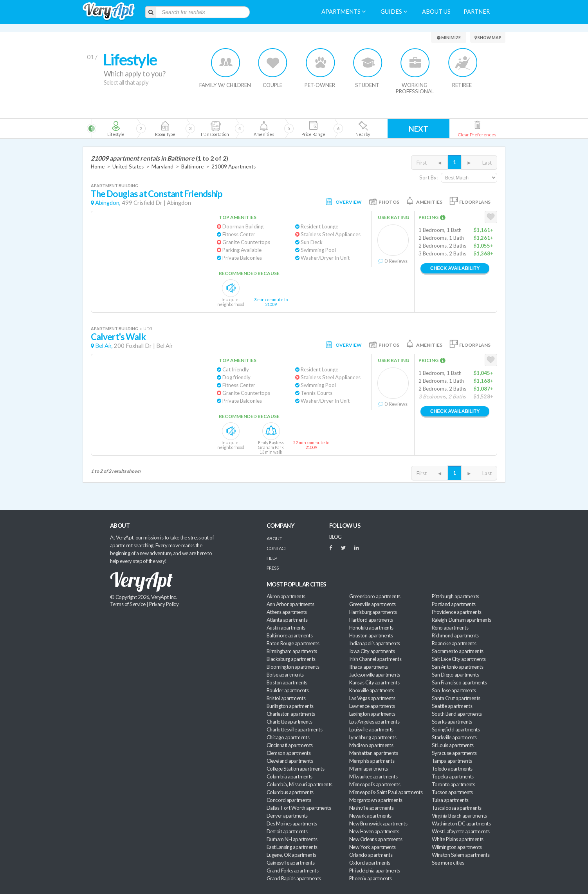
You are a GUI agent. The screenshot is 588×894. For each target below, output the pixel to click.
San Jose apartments (454, 690)
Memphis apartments (372, 761)
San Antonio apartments (457, 667)
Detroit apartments (287, 831)
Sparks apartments (452, 722)
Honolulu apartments (371, 628)
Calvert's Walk (118, 337)
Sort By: (428, 177)
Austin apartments (286, 628)
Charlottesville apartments (294, 729)
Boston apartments (287, 682)
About (274, 538)
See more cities (448, 863)
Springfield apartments (456, 729)
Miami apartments (368, 769)
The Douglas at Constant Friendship (157, 194)
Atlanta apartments (287, 620)
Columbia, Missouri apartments (299, 784)
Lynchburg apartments (373, 737)
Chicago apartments (288, 737)
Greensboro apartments (375, 596)
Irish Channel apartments (375, 659)
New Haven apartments (374, 831)
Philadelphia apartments (375, 870)
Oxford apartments (370, 863)
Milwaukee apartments (373, 776)
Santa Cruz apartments (456, 698)
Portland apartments (454, 604)
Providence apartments (457, 612)
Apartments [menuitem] (344, 12)
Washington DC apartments (461, 823)
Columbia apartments (289, 776)
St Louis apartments (453, 745)
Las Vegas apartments (372, 698)
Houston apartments (371, 635)
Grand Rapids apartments (294, 878)
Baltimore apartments (289, 635)
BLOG (335, 537)
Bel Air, (104, 346)
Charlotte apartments (289, 722)
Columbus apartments (290, 792)
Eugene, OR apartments (291, 855)
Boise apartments (285, 675)
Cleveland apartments (290, 761)
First (422, 163)
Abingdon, (108, 203)
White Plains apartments (458, 839)
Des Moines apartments (292, 823)
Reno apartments (450, 628)
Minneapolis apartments (375, 784)
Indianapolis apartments (375, 643)
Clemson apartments (289, 753)
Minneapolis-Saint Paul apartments (386, 792)
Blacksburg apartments (291, 659)
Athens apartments (287, 612)
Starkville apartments (454, 737)
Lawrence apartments (372, 706)
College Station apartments (295, 769)
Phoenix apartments (370, 878)
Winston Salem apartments (461, 855)
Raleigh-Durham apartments (462, 620)
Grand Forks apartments (292, 870)
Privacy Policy (164, 604)
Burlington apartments (290, 706)
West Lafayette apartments (461, 831)
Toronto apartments (453, 784)
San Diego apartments (455, 675)
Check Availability (455, 268)
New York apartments (372, 847)
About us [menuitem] (436, 12)
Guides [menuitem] (394, 12)
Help (272, 558)
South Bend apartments (457, 714)
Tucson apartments (452, 792)
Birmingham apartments (292, 651)
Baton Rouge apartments (293, 643)
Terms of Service (128, 604)
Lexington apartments (372, 714)
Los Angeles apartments (374, 722)
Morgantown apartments (376, 800)
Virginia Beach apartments (459, 816)
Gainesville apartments (290, 863)
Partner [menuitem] (477, 12)
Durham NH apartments (292, 839)
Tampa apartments (452, 761)
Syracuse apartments (454, 753)
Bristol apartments (286, 698)
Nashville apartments (371, 808)
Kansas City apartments (374, 682)
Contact (277, 548)
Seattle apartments (452, 706)
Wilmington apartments (457, 847)
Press (272, 568)
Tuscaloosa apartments (457, 808)
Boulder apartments (288, 690)
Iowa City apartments (372, 651)
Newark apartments (370, 816)
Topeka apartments (453, 776)
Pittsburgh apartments (455, 596)
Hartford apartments (371, 620)
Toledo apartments (452, 769)
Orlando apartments (371, 855)
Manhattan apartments (373, 753)
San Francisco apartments (459, 682)
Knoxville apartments (372, 690)
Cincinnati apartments (290, 745)
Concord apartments (289, 800)
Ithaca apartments (369, 667)
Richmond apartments (455, 635)
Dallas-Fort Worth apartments (299, 808)
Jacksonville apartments (375, 675)
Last (487, 163)
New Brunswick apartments (378, 823)
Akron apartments (286, 596)
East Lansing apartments (292, 847)
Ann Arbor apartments (290, 604)
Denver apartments (287, 816)
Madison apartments (371, 745)
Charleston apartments (291, 714)
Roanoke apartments (454, 643)
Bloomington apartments (293, 667)
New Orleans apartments (376, 839)
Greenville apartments (372, 604)
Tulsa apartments (450, 800)
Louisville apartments (371, 729)
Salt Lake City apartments (459, 659)
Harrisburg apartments (373, 612)
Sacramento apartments (458, 651)
